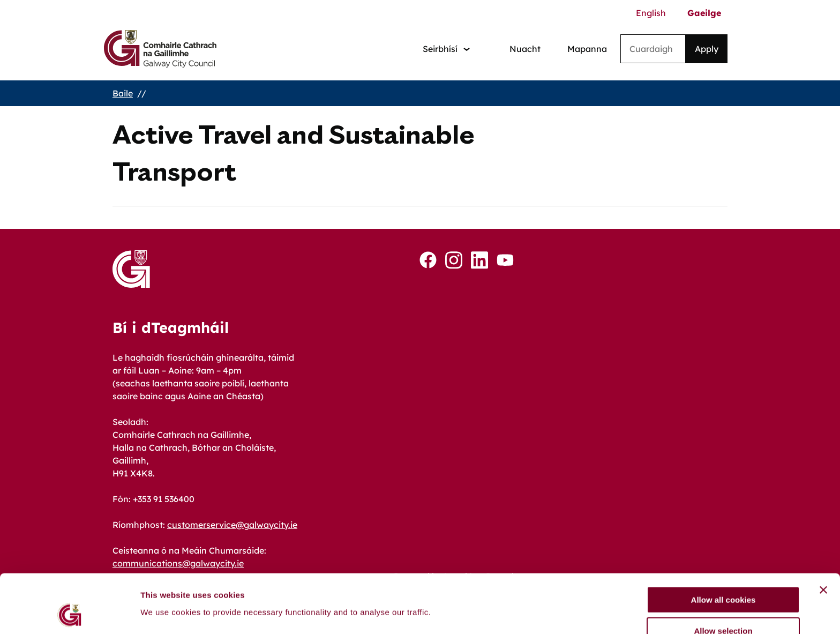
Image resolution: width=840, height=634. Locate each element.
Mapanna (587, 49)
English (651, 13)
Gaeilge (704, 13)
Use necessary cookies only (723, 607)
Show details (562, 592)
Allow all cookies (723, 545)
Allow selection (723, 576)
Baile (123, 93)
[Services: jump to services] (446, 49)
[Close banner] (823, 535)
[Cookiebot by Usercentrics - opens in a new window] (69, 613)
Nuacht (525, 49)
